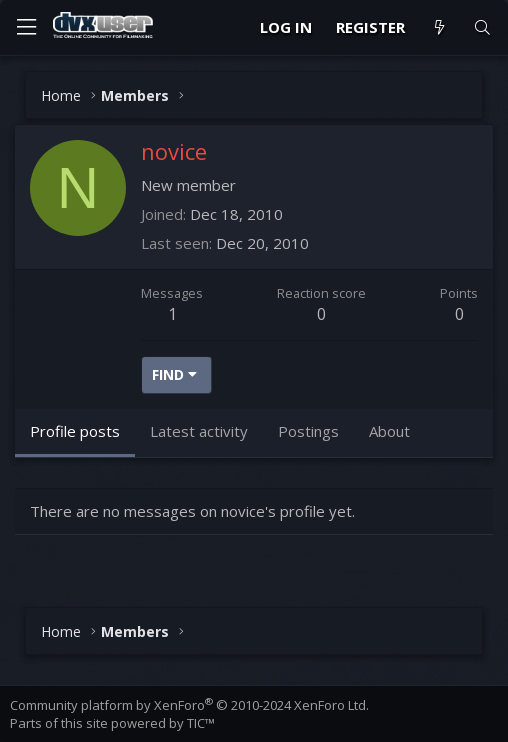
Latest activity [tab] (199, 431)
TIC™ (201, 723)
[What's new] (438, 27)
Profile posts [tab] (75, 431)
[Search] (482, 27)
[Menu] (26, 27)
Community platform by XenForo (189, 705)
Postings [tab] (308, 431)
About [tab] (389, 431)
